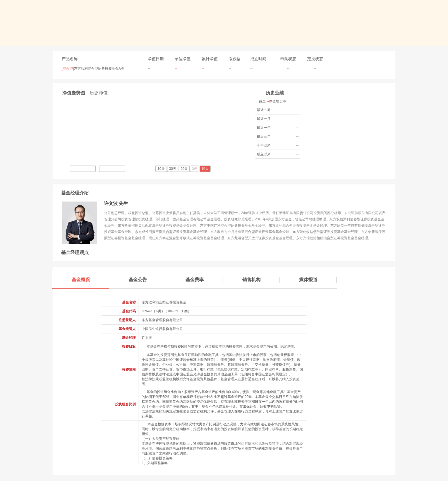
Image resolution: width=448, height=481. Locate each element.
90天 (185, 169)
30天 (173, 169)
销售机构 (261, 280)
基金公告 (147, 280)
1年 (195, 169)
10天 (161, 169)
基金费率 (204, 280)
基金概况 (91, 280)
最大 (206, 169)
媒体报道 (318, 280)
